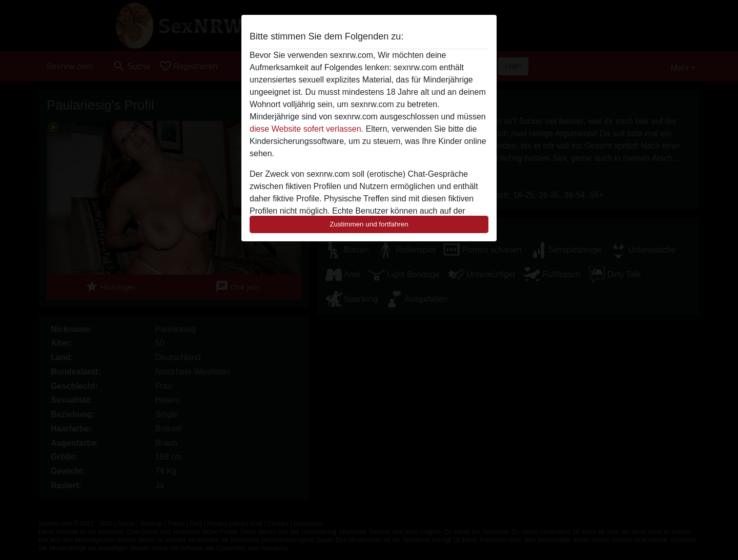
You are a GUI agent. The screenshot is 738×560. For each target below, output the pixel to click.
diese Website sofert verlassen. (306, 129)
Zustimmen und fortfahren (369, 224)
